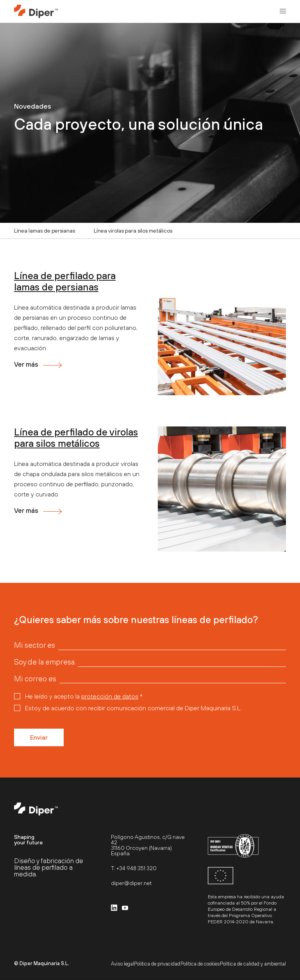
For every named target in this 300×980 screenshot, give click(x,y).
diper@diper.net (131, 883)
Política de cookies (200, 964)
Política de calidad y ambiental (253, 964)
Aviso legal (122, 964)
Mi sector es (35, 645)
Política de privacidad (157, 964)
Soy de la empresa (44, 662)
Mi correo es (35, 679)
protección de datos (110, 696)
